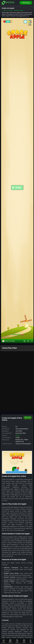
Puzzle (18, 435)
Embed (28, 418)
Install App (26, 3)
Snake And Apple (8, 341)
